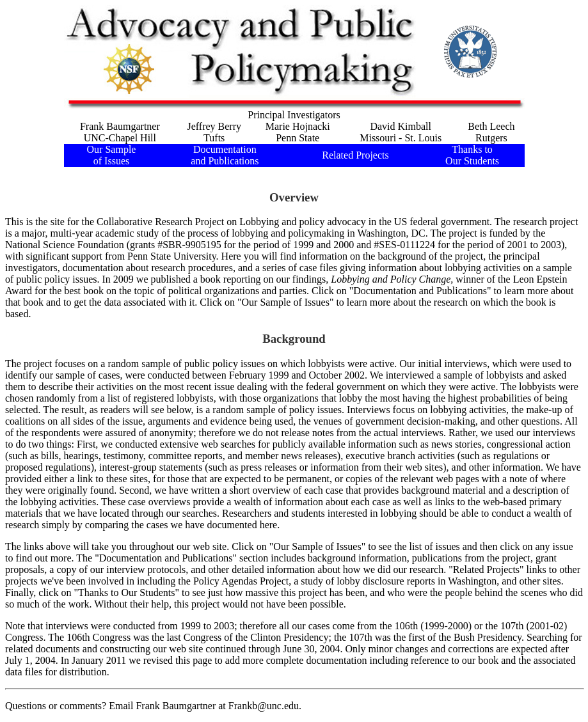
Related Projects (355, 155)
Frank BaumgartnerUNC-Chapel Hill (120, 132)
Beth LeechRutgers (491, 132)
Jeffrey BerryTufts (214, 132)
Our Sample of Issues (112, 155)
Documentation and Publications (225, 155)
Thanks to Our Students (472, 155)
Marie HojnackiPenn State (298, 132)
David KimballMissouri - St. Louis (401, 132)
